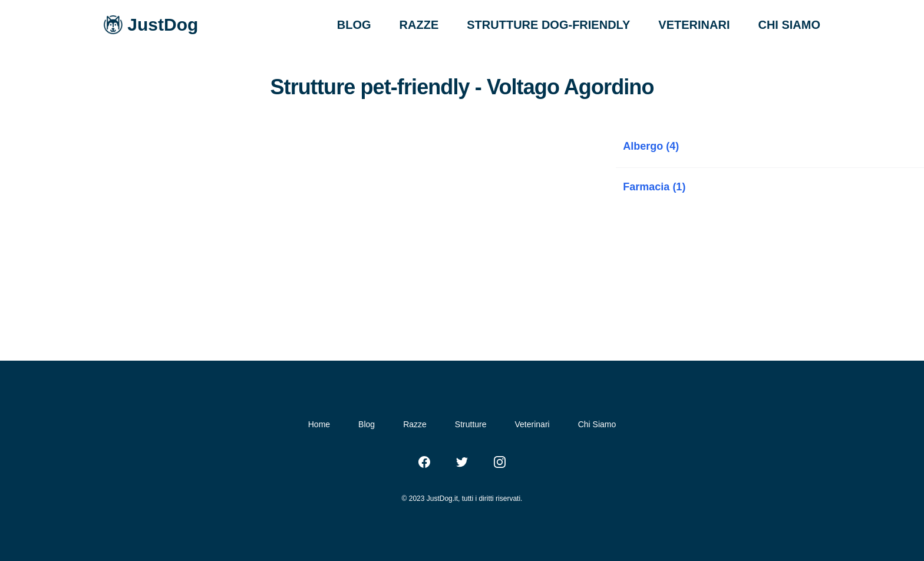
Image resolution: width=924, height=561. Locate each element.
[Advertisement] (308, 216)
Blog (367, 424)
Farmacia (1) (654, 187)
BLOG (354, 25)
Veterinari (532, 424)
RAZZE (419, 25)
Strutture (471, 424)
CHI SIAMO (789, 25)
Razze (415, 424)
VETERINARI (694, 25)
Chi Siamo (597, 424)
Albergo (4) (651, 146)
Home (319, 424)
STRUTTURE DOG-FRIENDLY (548, 25)
